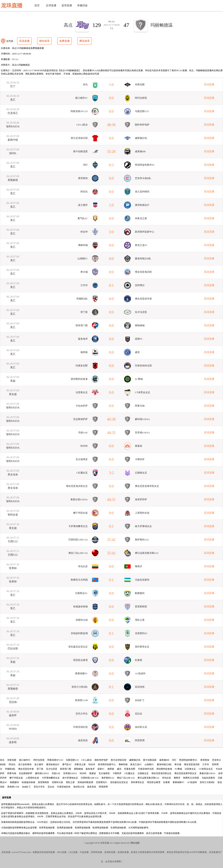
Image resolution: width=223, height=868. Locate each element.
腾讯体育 (85, 41)
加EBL (13, 153)
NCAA (15, 59)
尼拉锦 (13, 702)
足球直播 (51, 5)
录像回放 (82, 5)
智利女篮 (13, 515)
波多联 (13, 742)
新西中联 (13, 140)
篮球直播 (67, 5)
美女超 (13, 394)
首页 (37, 5)
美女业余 (13, 475)
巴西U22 (13, 541)
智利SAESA (13, 127)
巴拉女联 (13, 649)
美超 (13, 381)
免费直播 (64, 41)
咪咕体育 (44, 41)
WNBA (13, 729)
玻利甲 (13, 715)
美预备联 (13, 180)
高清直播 (24, 41)
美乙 (13, 100)
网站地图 (135, 843)
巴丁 (13, 86)
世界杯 (13, 568)
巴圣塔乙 (13, 113)
